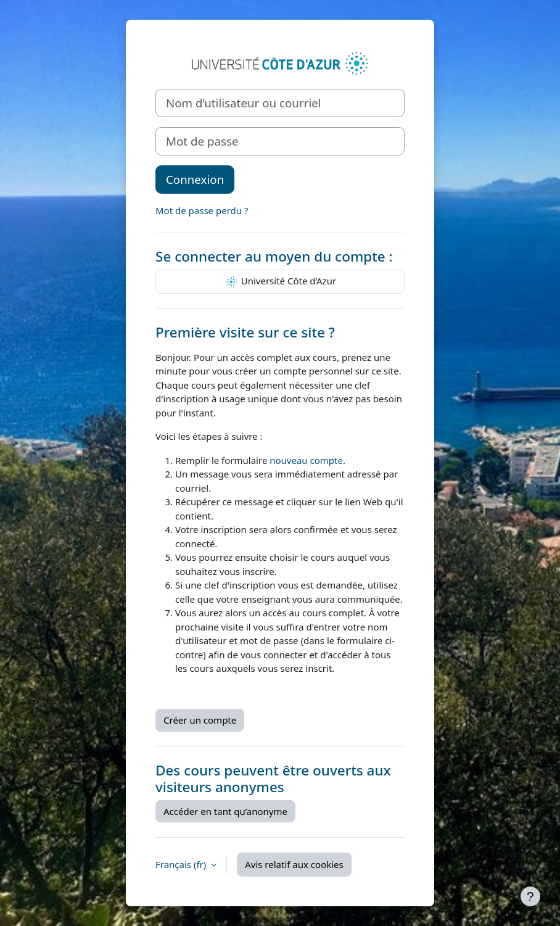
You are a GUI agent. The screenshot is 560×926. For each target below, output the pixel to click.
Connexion (195, 179)
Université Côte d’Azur (280, 282)
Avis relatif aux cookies (294, 864)
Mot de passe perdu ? (202, 210)
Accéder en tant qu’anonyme (225, 811)
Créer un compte (200, 720)
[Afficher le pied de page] (530, 896)
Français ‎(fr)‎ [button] (182, 864)
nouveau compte (306, 460)
